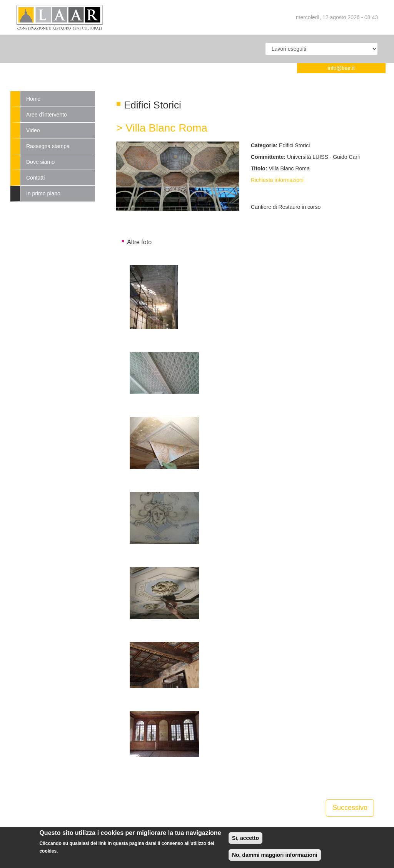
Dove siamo (40, 162)
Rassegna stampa (48, 146)
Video (33, 130)
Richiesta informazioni (277, 180)
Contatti (35, 178)
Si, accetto (245, 839)
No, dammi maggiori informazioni (275, 856)
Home (33, 99)
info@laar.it (341, 68)
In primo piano (43, 193)
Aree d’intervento (47, 115)
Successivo (350, 808)
